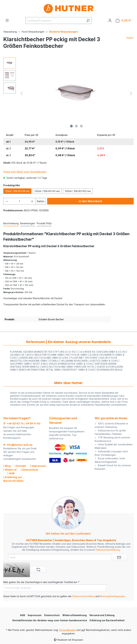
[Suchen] (88, 21)
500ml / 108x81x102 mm (78, 191)
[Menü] (7, 20)
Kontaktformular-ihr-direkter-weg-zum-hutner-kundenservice (50, 620)
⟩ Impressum (38, 466)
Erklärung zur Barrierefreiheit (107, 620)
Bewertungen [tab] (28, 223)
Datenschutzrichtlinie (83, 596)
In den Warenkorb (91, 201)
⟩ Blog (7, 466)
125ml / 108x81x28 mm (17, 191)
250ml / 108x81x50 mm (47, 191)
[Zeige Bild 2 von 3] (76, 126)
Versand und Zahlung (102, 615)
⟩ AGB (11, 473)
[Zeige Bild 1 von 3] (71, 126)
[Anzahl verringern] (7, 201)
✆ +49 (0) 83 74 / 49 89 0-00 (22, 423)
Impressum (35, 615)
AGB (23, 615)
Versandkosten (67, 630)
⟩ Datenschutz (29, 470)
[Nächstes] (131, 93)
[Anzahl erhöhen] (32, 201)
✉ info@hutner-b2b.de (18, 445)
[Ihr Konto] (110, 20)
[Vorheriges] (22, 93)
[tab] (11, 223)
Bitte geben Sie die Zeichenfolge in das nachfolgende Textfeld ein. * (41, 582)
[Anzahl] (20, 201)
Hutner (130, 38)
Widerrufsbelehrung (75, 615)
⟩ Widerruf (10, 470)
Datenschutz (52, 615)
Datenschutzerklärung (108, 550)
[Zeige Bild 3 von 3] (81, 126)
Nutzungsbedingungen (113, 596)
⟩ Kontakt (20, 466)
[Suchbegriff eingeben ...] (55, 21)
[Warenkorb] (124, 21)
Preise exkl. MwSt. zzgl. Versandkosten (25, 172)
